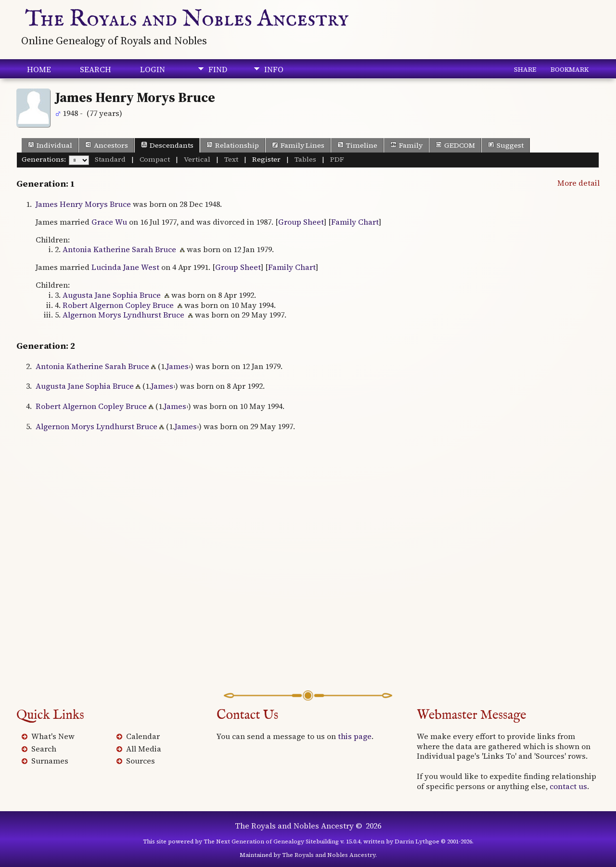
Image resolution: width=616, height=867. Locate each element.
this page (355, 736)
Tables (305, 159)
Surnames (50, 761)
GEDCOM (455, 145)
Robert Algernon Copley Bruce (118, 305)
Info (274, 69)
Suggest (506, 145)
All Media (144, 749)
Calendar (143, 736)
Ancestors (107, 145)
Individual (50, 145)
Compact (155, 159)
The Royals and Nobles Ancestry (187, 19)
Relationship (233, 145)
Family (406, 145)
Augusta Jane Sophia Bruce (112, 295)
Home (39, 69)
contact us (568, 786)
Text (231, 159)
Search (96, 69)
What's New (53, 736)
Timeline (357, 145)
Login (153, 69)
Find (218, 69)
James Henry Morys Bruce (83, 204)
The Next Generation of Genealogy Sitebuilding (271, 841)
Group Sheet (301, 222)
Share (525, 69)
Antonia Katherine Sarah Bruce (119, 249)
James (178, 366)
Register (266, 159)
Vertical (197, 159)
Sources (141, 761)
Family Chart (355, 222)
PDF (337, 159)
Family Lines (298, 145)
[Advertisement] (308, 576)
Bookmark (570, 69)
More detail (578, 183)
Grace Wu (109, 222)
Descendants (167, 145)
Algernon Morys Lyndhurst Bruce (123, 315)
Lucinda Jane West (125, 267)
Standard (110, 159)
